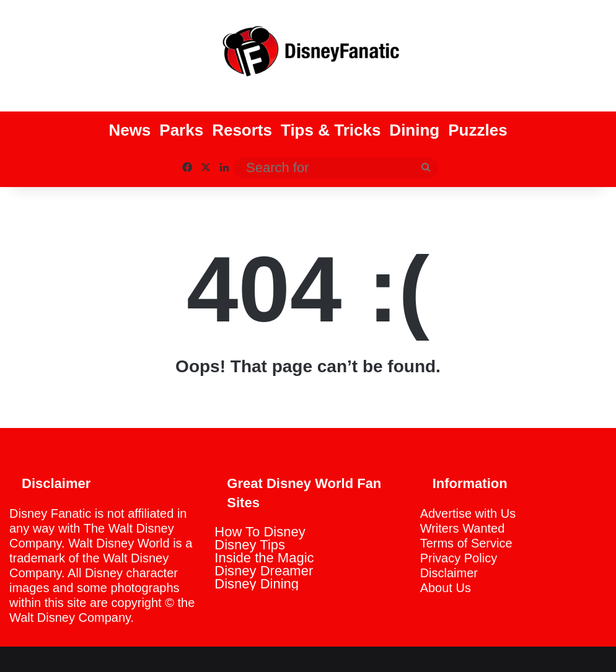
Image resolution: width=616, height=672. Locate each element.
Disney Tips (250, 545)
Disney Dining (257, 584)
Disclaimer (449, 573)
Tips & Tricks (331, 130)
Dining (414, 130)
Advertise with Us (468, 513)
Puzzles (477, 130)
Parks (181, 130)
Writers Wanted (463, 528)
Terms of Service (466, 543)
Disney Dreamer (264, 571)
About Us (446, 588)
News (130, 130)
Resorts (242, 130)
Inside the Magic (264, 558)
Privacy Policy (459, 558)
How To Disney (260, 532)
